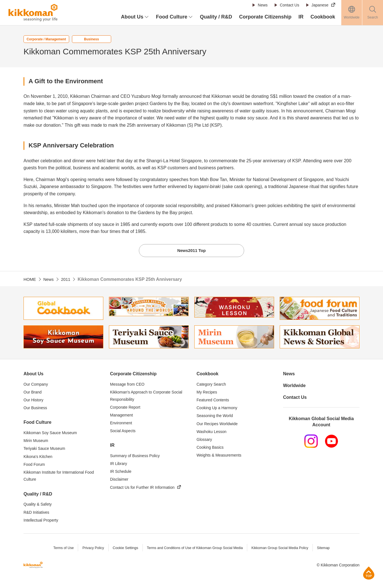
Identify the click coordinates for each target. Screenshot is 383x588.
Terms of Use (59, 549)
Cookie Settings (122, 549)
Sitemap (328, 549)
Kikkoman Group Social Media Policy (283, 549)
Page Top (369, 573)
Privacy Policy (89, 549)
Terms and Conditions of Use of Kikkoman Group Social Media (194, 549)
